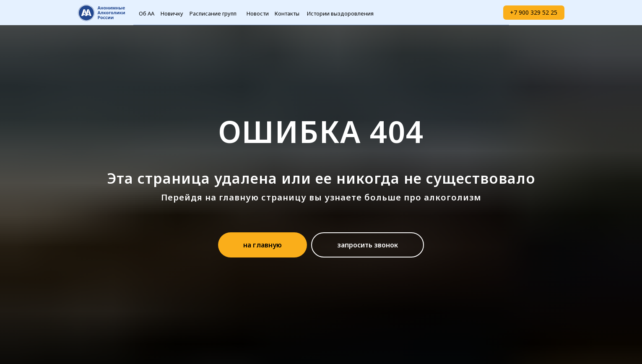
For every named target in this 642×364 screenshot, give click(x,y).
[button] (368, 245)
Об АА (147, 13)
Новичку (172, 13)
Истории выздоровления (340, 13)
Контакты (287, 13)
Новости (258, 13)
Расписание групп (213, 13)
